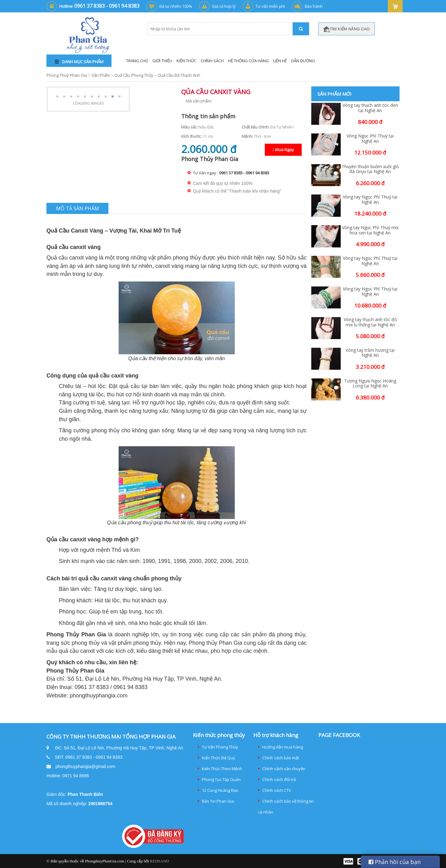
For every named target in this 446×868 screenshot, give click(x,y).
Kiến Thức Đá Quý (219, 758)
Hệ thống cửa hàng (248, 61)
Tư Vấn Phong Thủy (220, 747)
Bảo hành (314, 6)
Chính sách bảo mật (281, 758)
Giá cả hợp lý (224, 6)
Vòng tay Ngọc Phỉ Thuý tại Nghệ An (370, 200)
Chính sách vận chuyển (284, 769)
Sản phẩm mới (334, 94)
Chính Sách (212, 61)
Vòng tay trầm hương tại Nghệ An (370, 353)
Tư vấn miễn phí (270, 6)
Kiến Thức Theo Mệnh (222, 769)
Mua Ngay (283, 150)
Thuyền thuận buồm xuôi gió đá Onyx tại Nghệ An (370, 169)
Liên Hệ (280, 61)
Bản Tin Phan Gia (218, 801)
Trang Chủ (137, 61)
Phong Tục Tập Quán (221, 779)
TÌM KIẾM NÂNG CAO (347, 29)
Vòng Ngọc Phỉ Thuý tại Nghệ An (370, 139)
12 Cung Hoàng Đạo (220, 790)
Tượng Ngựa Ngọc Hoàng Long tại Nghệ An (370, 384)
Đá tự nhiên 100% (176, 6)
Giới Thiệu (162, 61)
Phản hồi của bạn (395, 862)
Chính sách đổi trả (279, 779)
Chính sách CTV (277, 790)
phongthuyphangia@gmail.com (85, 766)
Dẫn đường (303, 61)
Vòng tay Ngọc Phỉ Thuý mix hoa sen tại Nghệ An (370, 230)
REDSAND (159, 861)
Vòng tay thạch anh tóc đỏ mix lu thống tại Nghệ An (370, 322)
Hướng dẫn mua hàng (283, 747)
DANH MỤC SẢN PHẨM (79, 62)
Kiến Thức (186, 61)
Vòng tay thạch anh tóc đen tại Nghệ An (370, 108)
